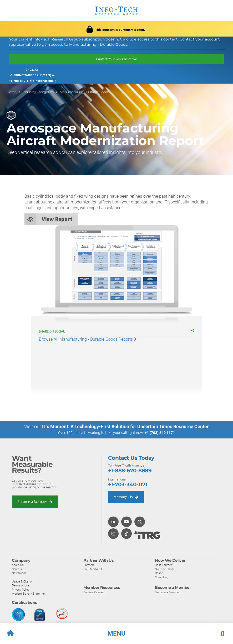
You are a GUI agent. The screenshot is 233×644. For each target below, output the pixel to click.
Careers (17, 569)
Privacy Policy (21, 589)
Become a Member (35, 501)
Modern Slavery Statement (29, 594)
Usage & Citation (22, 581)
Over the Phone (165, 569)
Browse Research (95, 592)
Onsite (159, 573)
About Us (18, 565)
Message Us (126, 497)
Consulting (162, 577)
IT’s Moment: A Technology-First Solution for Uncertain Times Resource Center (125, 426)
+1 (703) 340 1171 (160, 433)
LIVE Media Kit (93, 569)
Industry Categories (38, 92)
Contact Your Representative (116, 59)
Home (12, 92)
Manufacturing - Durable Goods (85, 92)
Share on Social (54, 331)
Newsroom (19, 573)
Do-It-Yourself (164, 565)
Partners (89, 565)
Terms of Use (21, 585)
